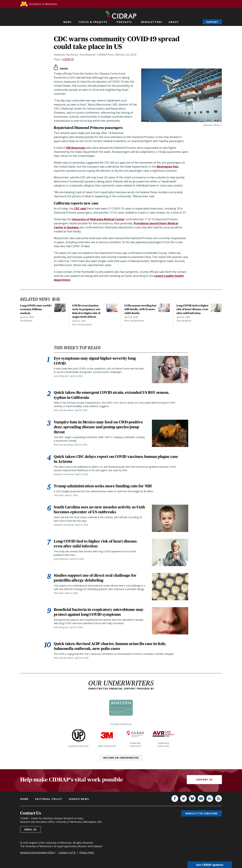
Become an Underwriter (121, 762)
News (67, 22)
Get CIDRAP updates (210, 865)
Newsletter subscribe (201, 817)
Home (24, 803)
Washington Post (168, 167)
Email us (31, 833)
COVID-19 (68, 59)
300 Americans (76, 148)
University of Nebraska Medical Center (98, 219)
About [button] (174, 22)
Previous (54, 299)
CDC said (80, 209)
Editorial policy (49, 803)
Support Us (204, 784)
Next (58, 299)
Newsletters (152, 22)
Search (197, 22)
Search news (79, 803)
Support (212, 22)
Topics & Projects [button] (93, 22)
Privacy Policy (87, 856)
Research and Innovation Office (37, 856)
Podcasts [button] (124, 22)
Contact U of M (67, 856)
